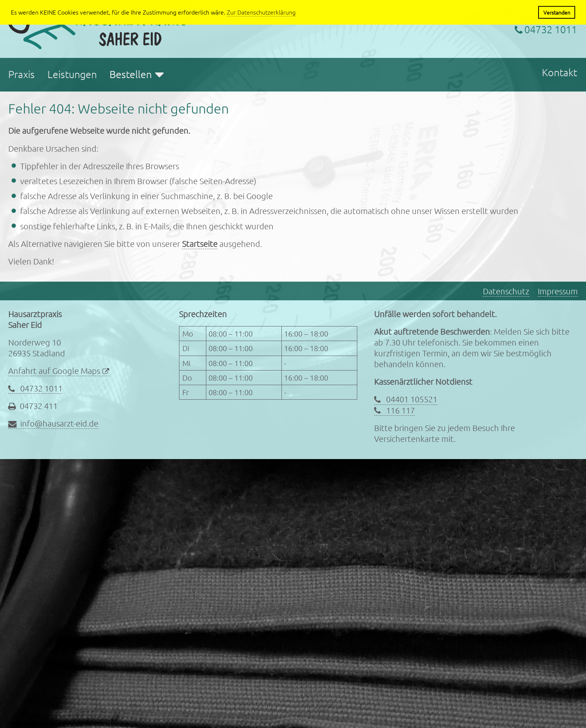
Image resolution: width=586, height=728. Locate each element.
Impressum (558, 291)
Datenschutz (506, 291)
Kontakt (559, 72)
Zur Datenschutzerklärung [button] (261, 12)
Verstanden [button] (557, 12)
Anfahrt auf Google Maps (54, 371)
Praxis (21, 74)
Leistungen (72, 74)
